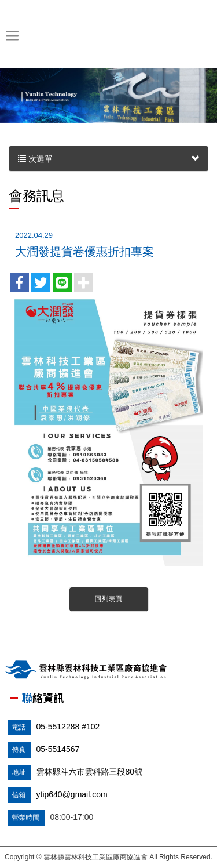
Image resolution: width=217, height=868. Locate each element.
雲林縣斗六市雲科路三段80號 (90, 772)
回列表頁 (109, 599)
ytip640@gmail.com (72, 794)
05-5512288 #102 (68, 727)
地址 (19, 772)
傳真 (19, 750)
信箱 (19, 795)
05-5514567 (58, 749)
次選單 (108, 159)
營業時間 (26, 818)
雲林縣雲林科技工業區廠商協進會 (106, 36)
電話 (19, 727)
